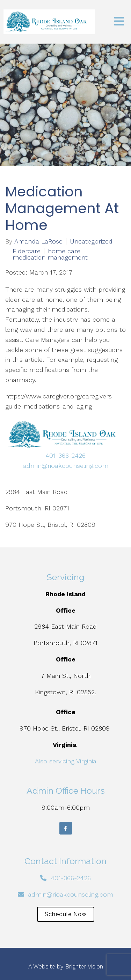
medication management (50, 257)
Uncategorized (91, 241)
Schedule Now (66, 914)
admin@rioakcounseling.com (66, 466)
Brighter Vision (84, 966)
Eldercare (27, 251)
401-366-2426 (65, 455)
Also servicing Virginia (66, 761)
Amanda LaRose (38, 241)
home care (64, 251)
